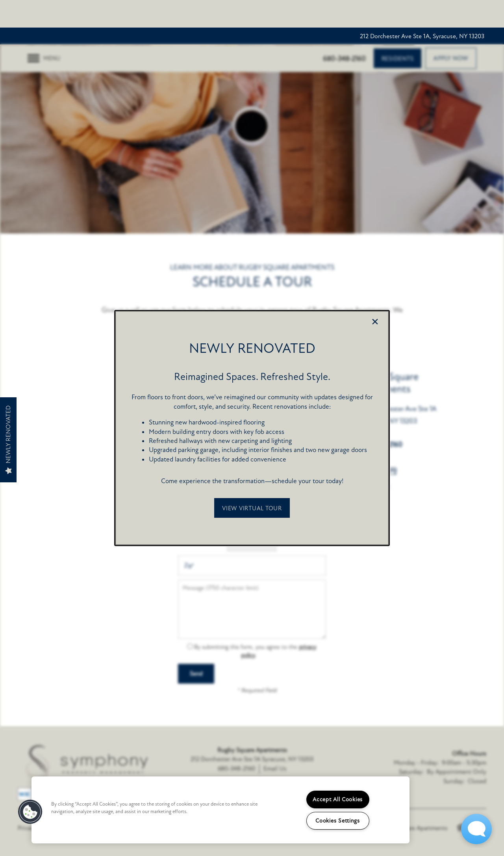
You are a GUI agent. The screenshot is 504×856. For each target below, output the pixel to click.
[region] (220, 810)
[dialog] (252, 428)
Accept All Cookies (338, 799)
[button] (252, 508)
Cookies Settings (338, 821)
